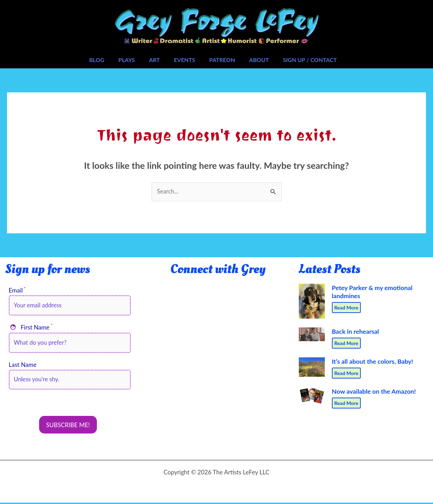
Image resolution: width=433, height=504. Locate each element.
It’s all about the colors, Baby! (371, 361)
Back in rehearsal (354, 331)
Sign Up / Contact (310, 60)
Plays (127, 60)
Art (154, 60)
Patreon (222, 60)
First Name (31, 328)
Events (185, 60)
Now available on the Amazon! (372, 391)
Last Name (23, 366)
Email (17, 291)
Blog (97, 60)
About (259, 60)
